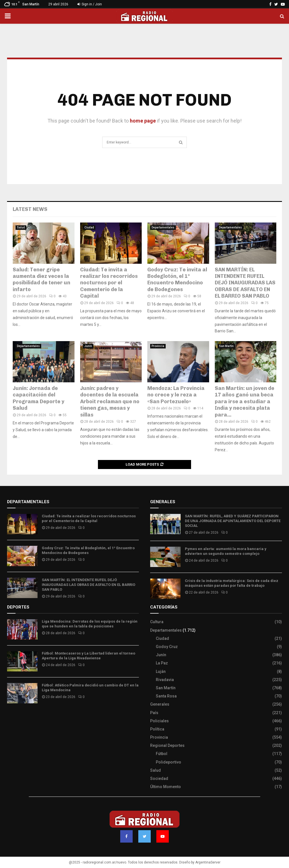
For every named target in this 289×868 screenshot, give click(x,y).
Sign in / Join (90, 4)
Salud (21, 227)
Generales (160, 704)
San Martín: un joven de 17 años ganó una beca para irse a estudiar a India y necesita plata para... (245, 402)
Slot (11, 717)
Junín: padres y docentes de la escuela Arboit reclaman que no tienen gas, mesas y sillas (110, 402)
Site (18, 717)
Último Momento (166, 787)
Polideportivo (168, 762)
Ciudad (89, 227)
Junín (88, 346)
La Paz (162, 663)
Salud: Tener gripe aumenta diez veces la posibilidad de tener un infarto (41, 280)
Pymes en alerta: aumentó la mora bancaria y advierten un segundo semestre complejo (226, 551)
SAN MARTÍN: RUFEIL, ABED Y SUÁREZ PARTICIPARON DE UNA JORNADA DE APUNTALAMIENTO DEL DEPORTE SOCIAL (233, 521)
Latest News (30, 209)
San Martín (226, 346)
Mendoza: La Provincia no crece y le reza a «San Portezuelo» (176, 395)
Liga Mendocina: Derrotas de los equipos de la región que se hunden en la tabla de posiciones (90, 624)
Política (157, 729)
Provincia (158, 346)
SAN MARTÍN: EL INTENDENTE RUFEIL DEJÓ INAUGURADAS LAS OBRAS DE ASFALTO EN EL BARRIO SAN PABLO (245, 283)
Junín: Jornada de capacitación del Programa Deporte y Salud (39, 398)
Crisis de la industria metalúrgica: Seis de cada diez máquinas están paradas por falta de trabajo (232, 583)
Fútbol (162, 754)
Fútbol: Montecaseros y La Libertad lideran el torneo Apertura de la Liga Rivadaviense (88, 656)
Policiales (159, 721)
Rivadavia (165, 680)
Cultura (157, 622)
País (154, 713)
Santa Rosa (166, 696)
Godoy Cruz (167, 647)
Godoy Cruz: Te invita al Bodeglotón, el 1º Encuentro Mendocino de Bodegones (177, 280)
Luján (161, 671)
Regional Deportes (167, 745)
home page (143, 121)
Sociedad (159, 778)
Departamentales (163, 227)
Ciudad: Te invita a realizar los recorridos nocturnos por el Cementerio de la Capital (109, 283)
